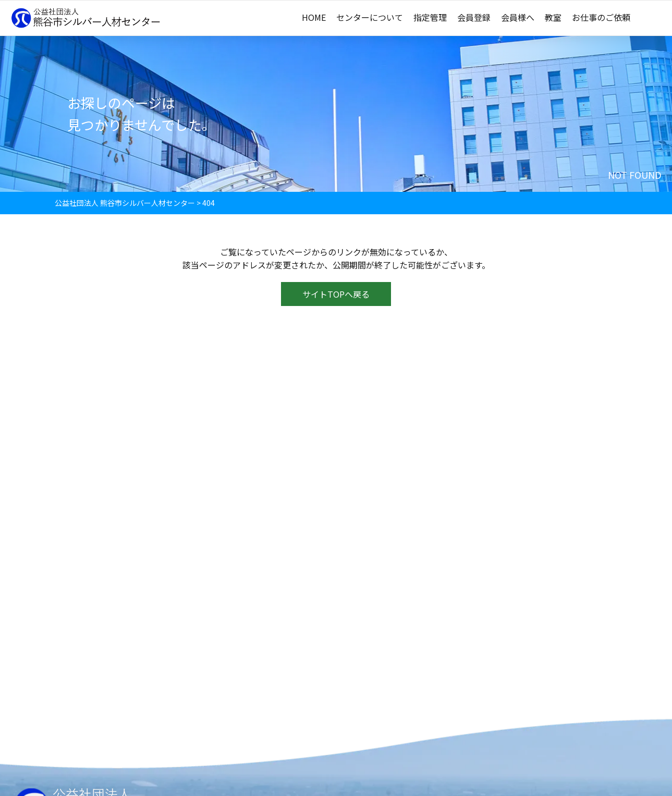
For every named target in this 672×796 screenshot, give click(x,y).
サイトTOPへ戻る (336, 295)
